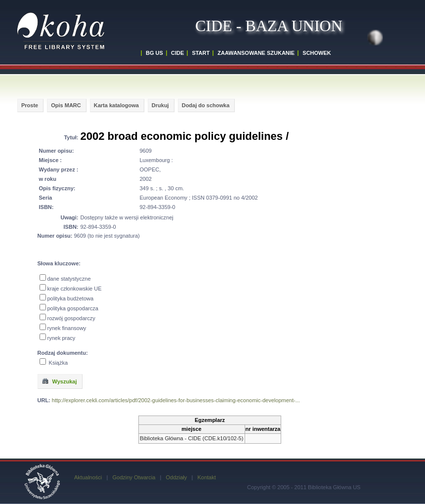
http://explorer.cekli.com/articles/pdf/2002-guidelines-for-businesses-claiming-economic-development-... (176, 400)
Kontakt (206, 477)
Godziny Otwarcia (134, 477)
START (201, 53)
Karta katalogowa (116, 105)
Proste (30, 105)
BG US (154, 53)
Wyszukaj (59, 381)
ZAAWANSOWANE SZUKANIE (256, 53)
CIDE (177, 53)
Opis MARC (66, 105)
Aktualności (88, 477)
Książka (59, 363)
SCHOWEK (317, 53)
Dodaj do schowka (206, 105)
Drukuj (160, 105)
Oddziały (176, 477)
